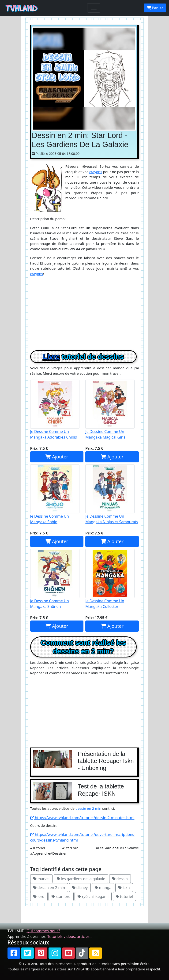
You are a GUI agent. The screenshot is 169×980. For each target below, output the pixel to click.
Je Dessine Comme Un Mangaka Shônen (57, 579)
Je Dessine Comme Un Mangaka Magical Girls (112, 410)
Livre (51, 357)
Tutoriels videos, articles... (70, 936)
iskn (124, 888)
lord (39, 897)
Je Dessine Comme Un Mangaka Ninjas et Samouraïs (112, 494)
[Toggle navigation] (94, 8)
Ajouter (57, 457)
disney (80, 888)
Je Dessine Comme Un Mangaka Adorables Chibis (57, 410)
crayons (96, 172)
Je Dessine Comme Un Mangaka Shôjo (57, 494)
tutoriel (124, 897)
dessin (120, 879)
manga (103, 888)
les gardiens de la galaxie (81, 879)
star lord (61, 897)
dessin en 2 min (88, 808)
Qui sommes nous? (43, 931)
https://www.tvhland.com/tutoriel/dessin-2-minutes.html (82, 818)
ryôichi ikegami (93, 897)
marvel (41, 879)
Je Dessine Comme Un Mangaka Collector (112, 579)
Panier (155, 8)
